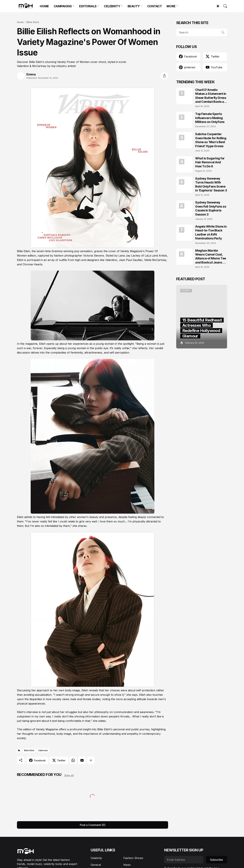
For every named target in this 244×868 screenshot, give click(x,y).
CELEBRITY (112, 6)
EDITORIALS (88, 6)
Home (20, 22)
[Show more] (91, 760)
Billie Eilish (33, 22)
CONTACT (155, 6)
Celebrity (96, 858)
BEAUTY (134, 6)
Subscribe (217, 860)
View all (69, 775)
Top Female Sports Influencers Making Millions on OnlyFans (210, 118)
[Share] (164, 76)
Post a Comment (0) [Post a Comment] (93, 825)
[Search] (224, 6)
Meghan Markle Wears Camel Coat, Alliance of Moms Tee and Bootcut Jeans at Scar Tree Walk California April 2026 (211, 257)
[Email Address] (184, 860)
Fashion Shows (133, 858)
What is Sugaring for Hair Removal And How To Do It (210, 162)
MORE (171, 6)
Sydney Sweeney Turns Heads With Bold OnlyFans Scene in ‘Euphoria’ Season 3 (211, 184)
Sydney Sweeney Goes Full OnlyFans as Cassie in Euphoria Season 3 (211, 208)
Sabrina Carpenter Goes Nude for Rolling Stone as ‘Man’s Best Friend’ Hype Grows (211, 140)
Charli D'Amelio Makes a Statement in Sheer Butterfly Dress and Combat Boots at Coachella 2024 (211, 96)
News (127, 865)
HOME (44, 6)
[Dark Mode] (216, 6)
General (96, 865)
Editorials (43, 750)
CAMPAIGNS (63, 6)
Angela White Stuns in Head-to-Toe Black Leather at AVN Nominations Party (211, 232)
